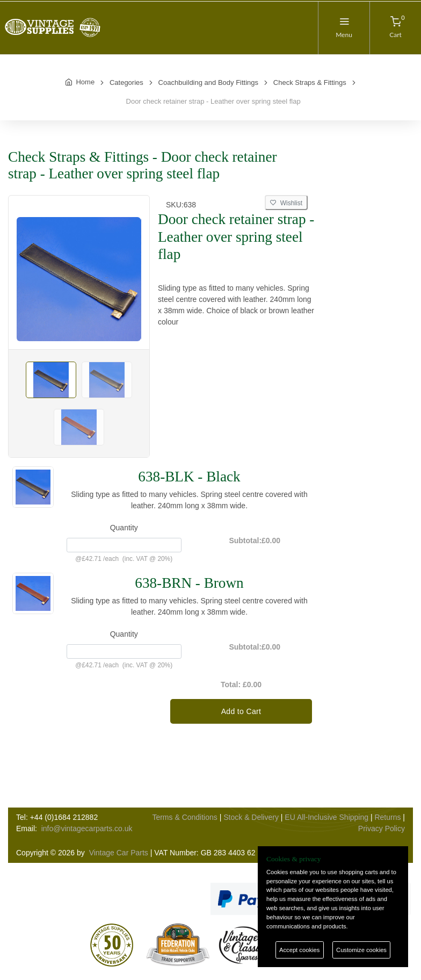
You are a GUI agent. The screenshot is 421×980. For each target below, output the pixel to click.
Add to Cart (241, 711)
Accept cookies (299, 950)
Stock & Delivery (251, 817)
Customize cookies (361, 950)
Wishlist (286, 203)
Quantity (124, 528)
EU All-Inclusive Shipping (326, 817)
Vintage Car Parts (119, 853)
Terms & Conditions (184, 817)
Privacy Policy (382, 828)
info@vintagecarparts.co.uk (87, 828)
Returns (387, 817)
